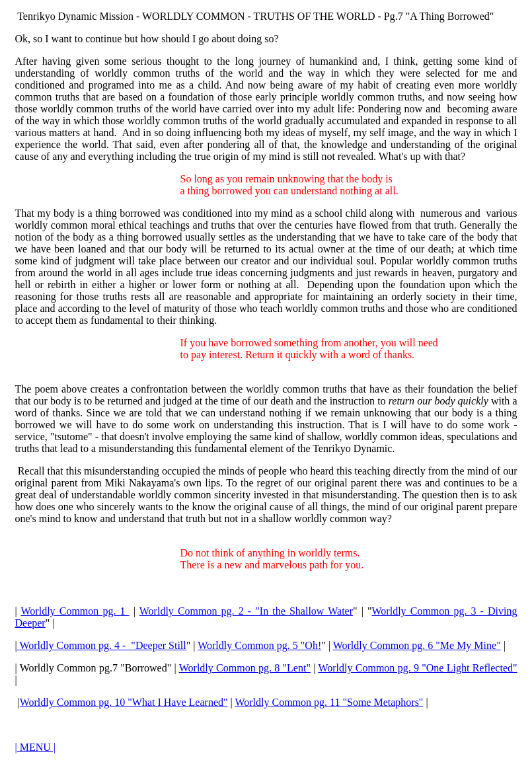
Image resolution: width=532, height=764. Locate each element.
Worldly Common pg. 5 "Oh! (259, 645)
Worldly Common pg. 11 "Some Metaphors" (329, 702)
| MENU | (36, 747)
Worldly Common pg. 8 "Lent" (245, 668)
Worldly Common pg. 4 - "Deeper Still (102, 645)
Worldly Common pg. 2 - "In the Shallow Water (246, 611)
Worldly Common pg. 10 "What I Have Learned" (124, 702)
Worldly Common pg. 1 (75, 611)
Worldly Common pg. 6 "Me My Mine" (417, 645)
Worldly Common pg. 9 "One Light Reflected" (417, 668)
